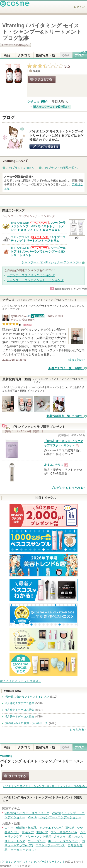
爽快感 (70, 828)
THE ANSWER (20, 223)
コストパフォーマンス (50, 845)
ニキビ (9, 828)
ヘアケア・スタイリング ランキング (31, 275)
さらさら (60, 837)
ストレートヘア (15, 841)
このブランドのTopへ (20, 168)
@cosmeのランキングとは (71, 289)
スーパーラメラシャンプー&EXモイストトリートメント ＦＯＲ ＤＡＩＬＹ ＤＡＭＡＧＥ (38, 226)
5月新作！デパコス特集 (20, 717)
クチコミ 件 (38, 102)
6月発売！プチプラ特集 (20, 703)
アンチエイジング (51, 828)
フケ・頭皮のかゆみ (64, 832)
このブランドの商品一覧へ (60, 168)
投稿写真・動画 (45, 56)
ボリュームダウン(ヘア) (64, 841)
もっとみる (77, 730)
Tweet (83, 52)
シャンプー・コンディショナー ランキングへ (51, 262)
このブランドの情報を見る (15, 45)
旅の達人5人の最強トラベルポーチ (27, 723)
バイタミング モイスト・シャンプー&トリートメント (33, 862)
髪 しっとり (76, 837)
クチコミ (24, 56)
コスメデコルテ (20, 237)
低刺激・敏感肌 (26, 828)
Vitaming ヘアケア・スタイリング (27, 813)
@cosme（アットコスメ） (16, 866)
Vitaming (6, 756)
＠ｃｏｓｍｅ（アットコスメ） (21, 681)
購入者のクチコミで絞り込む (51, 107)
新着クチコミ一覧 (66, 368)
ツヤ (80, 828)
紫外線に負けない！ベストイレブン (27, 697)
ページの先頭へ (45, 786)
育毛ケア (28, 832)
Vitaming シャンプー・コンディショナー (55, 817)
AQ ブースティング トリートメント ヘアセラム (38, 239)
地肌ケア (42, 832)
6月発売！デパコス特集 (20, 710)
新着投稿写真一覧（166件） (65, 416)
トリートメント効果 (38, 837)
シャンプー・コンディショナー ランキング (35, 280)
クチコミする (42, 79)
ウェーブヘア (37, 841)
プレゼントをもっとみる (67, 488)
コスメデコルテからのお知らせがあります (40, 237)
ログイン (79, 7)
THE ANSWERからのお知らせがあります (39, 223)
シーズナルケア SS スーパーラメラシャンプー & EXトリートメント (38, 252)
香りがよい (12, 832)
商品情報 (7, 56)
